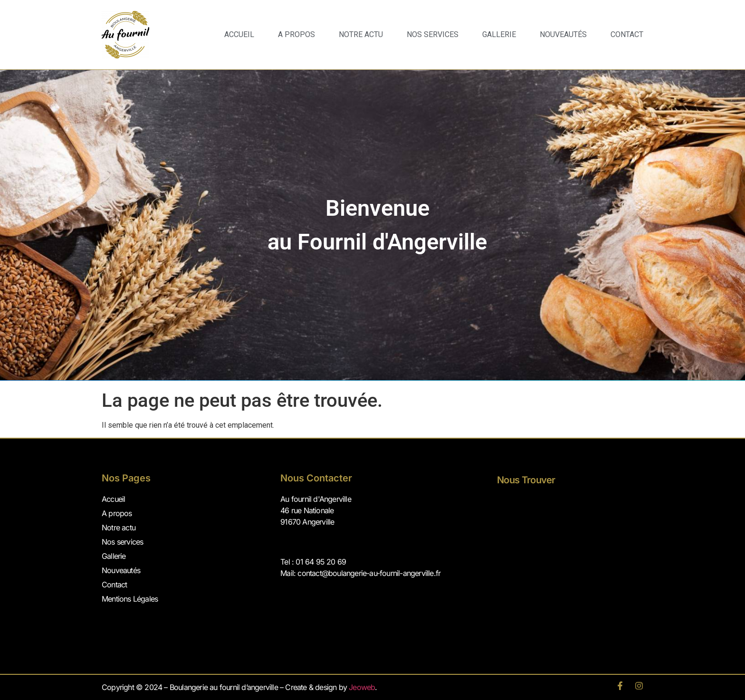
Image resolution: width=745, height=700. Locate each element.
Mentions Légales (130, 599)
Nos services (433, 34)
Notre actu (119, 527)
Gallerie (499, 34)
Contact (627, 34)
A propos (296, 34)
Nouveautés (563, 34)
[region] (372, 225)
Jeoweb (362, 687)
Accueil (239, 34)
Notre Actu (361, 34)
